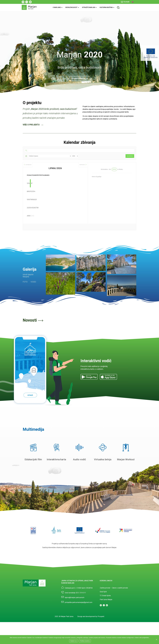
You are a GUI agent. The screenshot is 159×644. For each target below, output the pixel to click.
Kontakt (127, 2)
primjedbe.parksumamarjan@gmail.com (79, 602)
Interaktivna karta (56, 459)
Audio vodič (79, 459)
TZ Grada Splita (105, 596)
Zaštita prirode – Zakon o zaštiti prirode (114, 588)
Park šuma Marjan (106, 600)
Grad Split (103, 592)
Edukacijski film (33, 459)
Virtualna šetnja (103, 459)
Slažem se (73, 641)
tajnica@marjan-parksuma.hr (75, 597)
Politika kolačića (85, 641)
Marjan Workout (126, 459)
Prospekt (101, 616)
